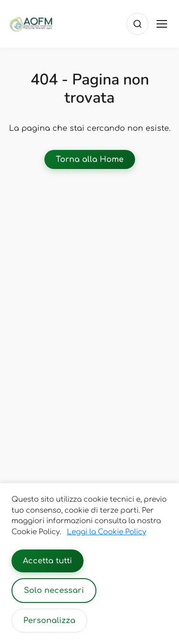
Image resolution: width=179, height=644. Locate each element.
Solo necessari (54, 591)
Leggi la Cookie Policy (106, 532)
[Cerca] (137, 24)
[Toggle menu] (162, 24)
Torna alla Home (90, 159)
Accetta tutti (47, 561)
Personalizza (49, 621)
